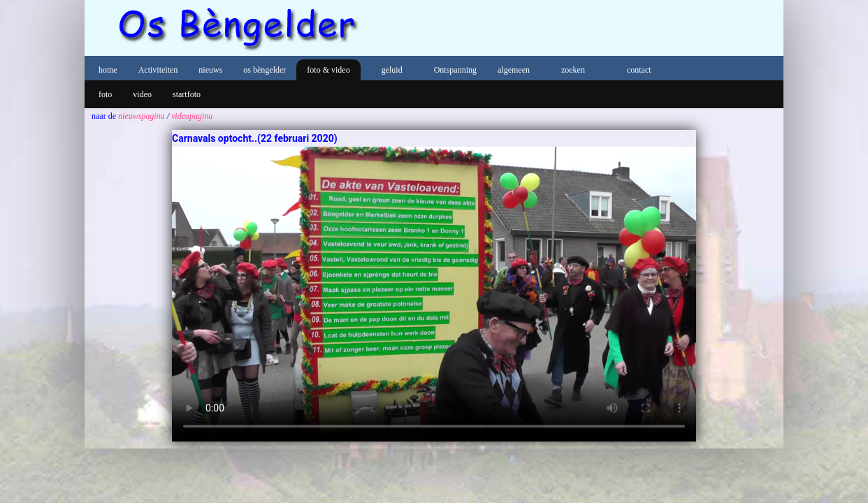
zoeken (573, 70)
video (142, 94)
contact (639, 70)
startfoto (187, 94)
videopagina (192, 116)
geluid (392, 70)
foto (105, 94)
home (108, 70)
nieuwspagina (142, 116)
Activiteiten (158, 70)
